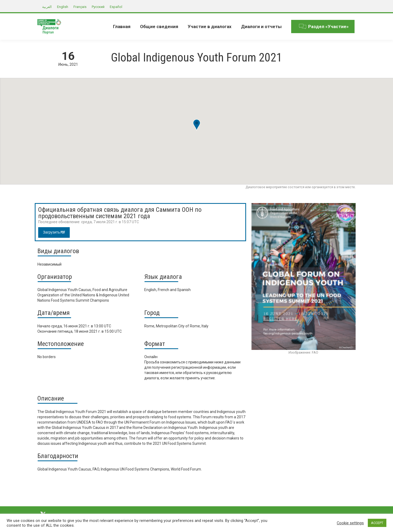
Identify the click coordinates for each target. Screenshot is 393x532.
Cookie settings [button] (350, 523)
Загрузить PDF (54, 232)
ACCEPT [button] (377, 523)
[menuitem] (122, 27)
